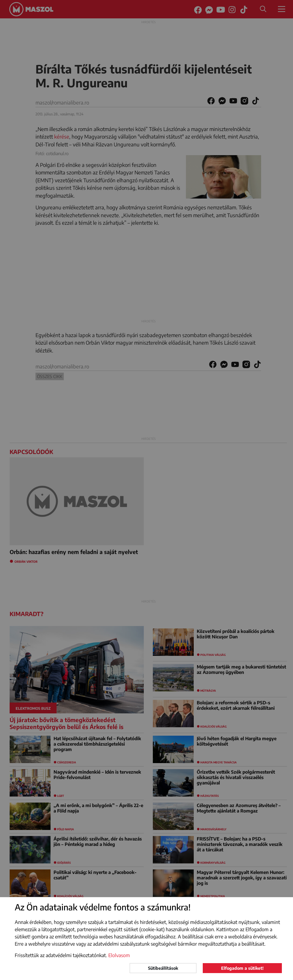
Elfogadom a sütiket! (242, 968)
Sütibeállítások (163, 968)
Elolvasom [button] (119, 955)
